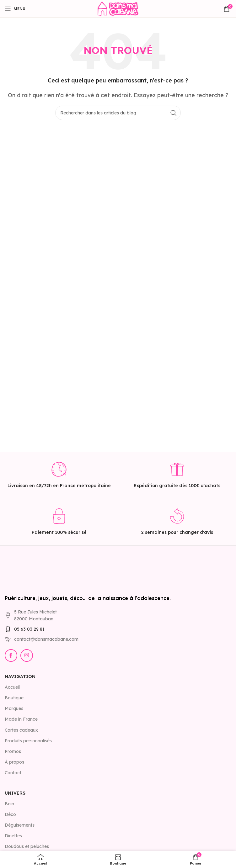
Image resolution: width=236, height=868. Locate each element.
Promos (13, 751)
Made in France (21, 719)
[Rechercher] (118, 113)
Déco (10, 814)
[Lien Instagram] (27, 655)
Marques (14, 708)
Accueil (12, 687)
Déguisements (20, 825)
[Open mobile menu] (15, 9)
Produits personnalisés (28, 741)
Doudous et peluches (27, 846)
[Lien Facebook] (11, 655)
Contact (13, 773)
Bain (9, 804)
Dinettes (13, 836)
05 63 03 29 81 (29, 629)
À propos (14, 762)
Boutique (14, 698)
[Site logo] (118, 8)
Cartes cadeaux (21, 730)
